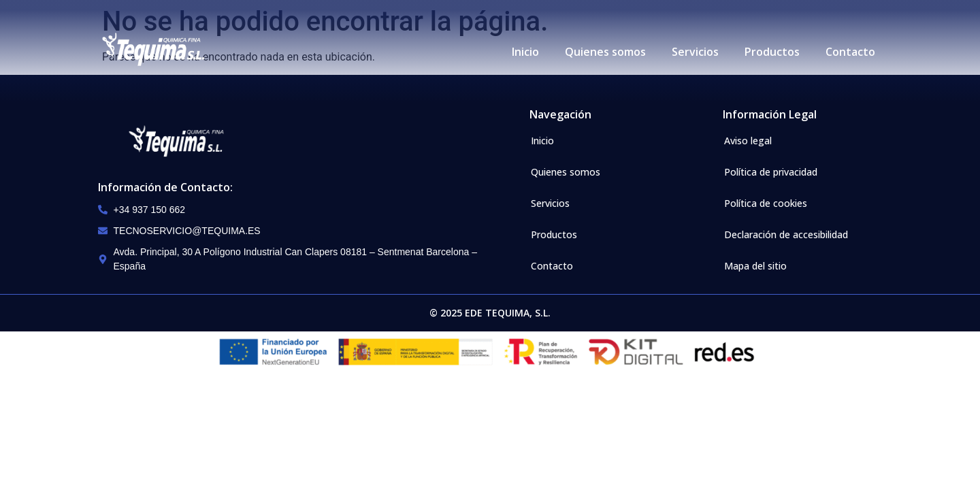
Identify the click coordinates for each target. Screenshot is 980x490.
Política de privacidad (771, 172)
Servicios (695, 52)
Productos (772, 52)
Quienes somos (605, 52)
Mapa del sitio (755, 266)
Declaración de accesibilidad (786, 234)
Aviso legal (748, 141)
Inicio (525, 52)
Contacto (850, 52)
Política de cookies (766, 203)
